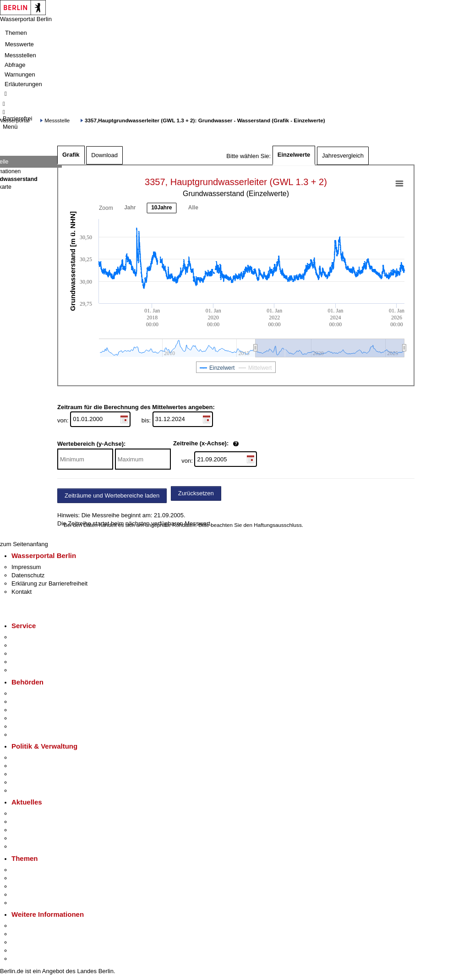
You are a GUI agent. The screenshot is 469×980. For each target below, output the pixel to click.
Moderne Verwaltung (39, 886)
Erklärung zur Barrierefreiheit (49, 583)
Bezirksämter (29, 710)
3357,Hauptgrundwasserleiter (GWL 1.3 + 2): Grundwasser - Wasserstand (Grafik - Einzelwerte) (205, 120)
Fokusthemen (30, 870)
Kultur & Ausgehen (36, 926)
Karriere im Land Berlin (42, 766)
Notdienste (26, 662)
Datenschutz (28, 575)
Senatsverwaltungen (38, 702)
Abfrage (15, 65)
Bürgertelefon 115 (35, 654)
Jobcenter (25, 726)
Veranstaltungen (33, 830)
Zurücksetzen (196, 493)
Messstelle (57, 120)
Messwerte (19, 44)
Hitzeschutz (27, 846)
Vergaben (24, 791)
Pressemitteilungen (37, 813)
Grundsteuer (28, 903)
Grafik (71, 155)
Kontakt (22, 592)
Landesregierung (34, 758)
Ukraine (22, 838)
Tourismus (25, 934)
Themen (16, 33)
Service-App (28, 637)
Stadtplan (24, 959)
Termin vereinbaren (37, 645)
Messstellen (20, 55)
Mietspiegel (27, 895)
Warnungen (20, 74)
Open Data (26, 782)
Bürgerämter (28, 718)
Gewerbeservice (33, 670)
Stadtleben (26, 950)
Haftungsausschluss (278, 525)
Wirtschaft (25, 942)
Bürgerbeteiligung (35, 774)
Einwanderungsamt (37, 735)
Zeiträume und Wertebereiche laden (112, 495)
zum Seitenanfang (24, 544)
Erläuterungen (23, 84)
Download (104, 155)
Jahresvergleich (343, 156)
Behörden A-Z (30, 693)
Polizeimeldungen (35, 822)
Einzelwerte (294, 155)
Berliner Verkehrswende (43, 878)
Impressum (26, 567)
